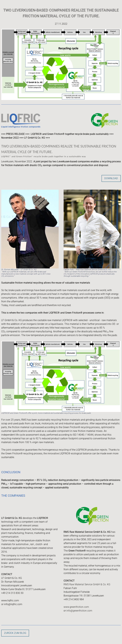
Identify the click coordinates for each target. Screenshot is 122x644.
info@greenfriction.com (79, 611)
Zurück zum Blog (15, 633)
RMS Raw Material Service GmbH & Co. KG (87, 584)
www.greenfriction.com (76, 607)
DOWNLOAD (111, 178)
